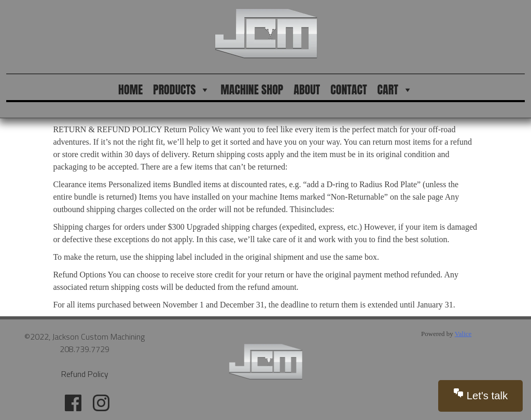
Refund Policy (85, 374)
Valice (463, 334)
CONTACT (348, 89)
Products (181, 90)
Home (130, 89)
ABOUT (307, 89)
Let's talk (480, 395)
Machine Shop (252, 89)
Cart (395, 90)
